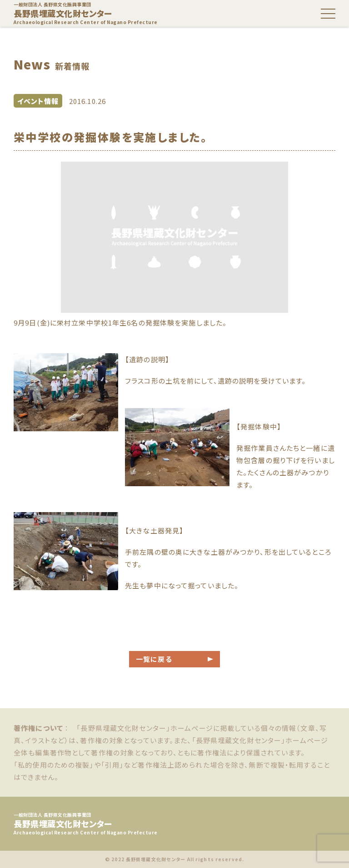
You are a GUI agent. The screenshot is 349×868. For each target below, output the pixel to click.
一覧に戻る (154, 659)
